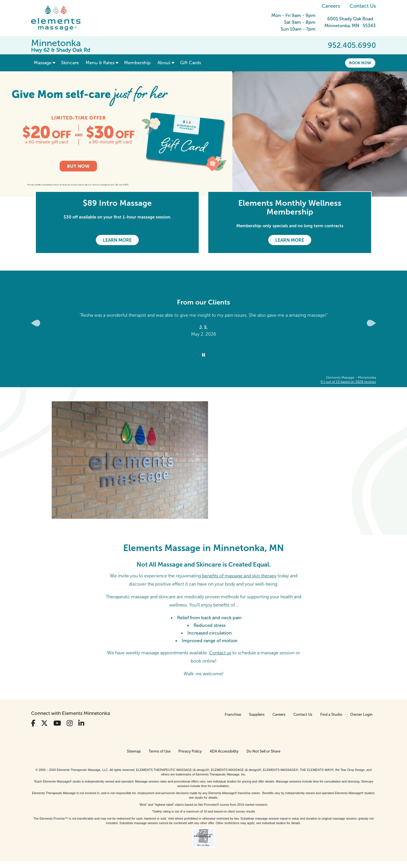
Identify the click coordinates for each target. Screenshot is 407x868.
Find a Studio (331, 714)
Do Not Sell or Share (263, 751)
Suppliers (257, 714)
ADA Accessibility (224, 751)
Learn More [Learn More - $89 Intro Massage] (117, 240)
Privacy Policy (190, 751)
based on (348, 382)
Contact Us (363, 6)
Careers (331, 6)
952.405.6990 (352, 45)
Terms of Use (160, 751)
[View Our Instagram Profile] (70, 723)
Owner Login (361, 714)
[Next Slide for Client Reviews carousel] (371, 323)
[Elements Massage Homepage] (60, 18)
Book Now (360, 63)
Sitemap (134, 751)
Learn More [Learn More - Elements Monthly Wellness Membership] (290, 240)
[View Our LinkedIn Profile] (81, 723)
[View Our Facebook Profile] (33, 723)
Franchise (233, 714)
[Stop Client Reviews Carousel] (203, 355)
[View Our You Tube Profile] (57, 723)
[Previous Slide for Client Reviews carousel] (36, 323)
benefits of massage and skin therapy (239, 576)
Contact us (220, 653)
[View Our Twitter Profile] (44, 723)
